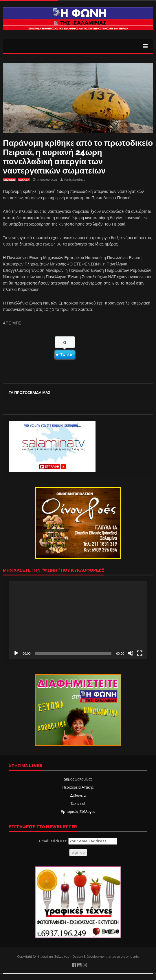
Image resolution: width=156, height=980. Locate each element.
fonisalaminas (75, 180)
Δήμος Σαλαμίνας (78, 779)
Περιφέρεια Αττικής (78, 787)
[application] (78, 620)
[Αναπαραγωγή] (16, 653)
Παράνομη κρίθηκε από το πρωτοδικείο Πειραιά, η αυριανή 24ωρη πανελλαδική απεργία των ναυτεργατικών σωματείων (78, 157)
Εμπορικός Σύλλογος (78, 812)
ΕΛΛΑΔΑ (24, 180)
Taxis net (78, 803)
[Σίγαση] (131, 653)
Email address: (78, 841)
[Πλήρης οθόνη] (140, 653)
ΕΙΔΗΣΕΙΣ (9, 180)
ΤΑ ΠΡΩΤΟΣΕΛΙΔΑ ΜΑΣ (30, 393)
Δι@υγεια (78, 795)
